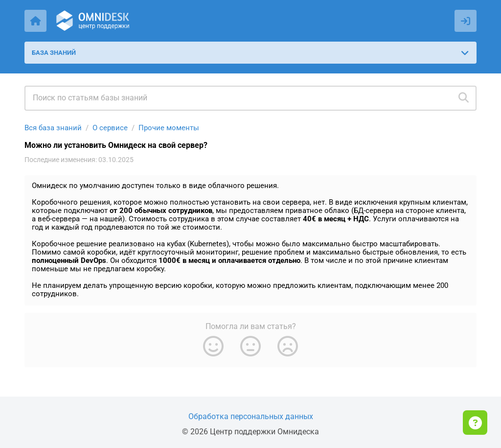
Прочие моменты (169, 128)
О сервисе (110, 128)
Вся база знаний (53, 128)
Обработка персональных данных (251, 416)
